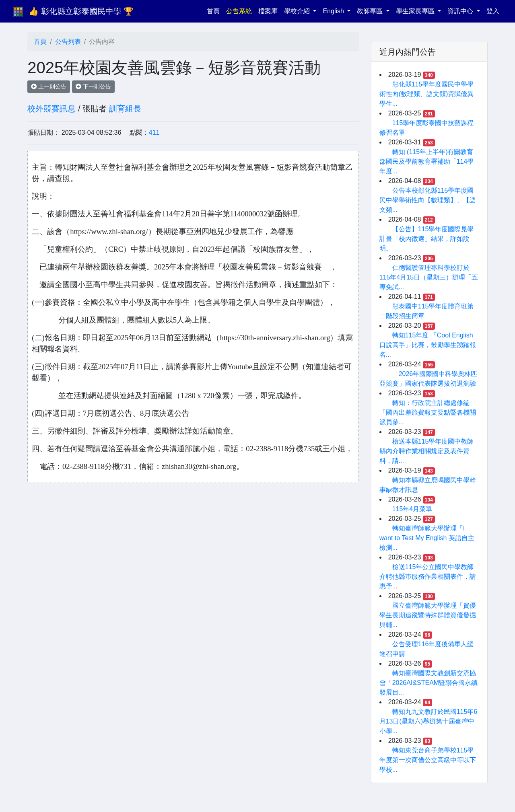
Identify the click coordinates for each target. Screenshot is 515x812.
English (334, 11)
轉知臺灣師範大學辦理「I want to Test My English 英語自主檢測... (427, 538)
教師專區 (371, 11)
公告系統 (239, 11)
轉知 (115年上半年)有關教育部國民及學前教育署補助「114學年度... (427, 161)
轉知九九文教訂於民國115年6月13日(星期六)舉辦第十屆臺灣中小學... (428, 721)
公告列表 (68, 42)
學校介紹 (298, 11)
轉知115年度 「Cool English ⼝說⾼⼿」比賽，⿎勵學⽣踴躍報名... (428, 345)
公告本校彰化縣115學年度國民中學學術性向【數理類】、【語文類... (428, 200)
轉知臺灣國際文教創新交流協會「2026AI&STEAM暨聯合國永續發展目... (429, 683)
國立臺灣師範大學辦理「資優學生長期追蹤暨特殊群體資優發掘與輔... (428, 615)
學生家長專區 (416, 11)
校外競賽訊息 (51, 109)
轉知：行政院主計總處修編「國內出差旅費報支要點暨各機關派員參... (428, 412)
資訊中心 (461, 11)
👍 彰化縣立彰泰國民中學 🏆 (81, 11)
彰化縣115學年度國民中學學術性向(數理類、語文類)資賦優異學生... (427, 94)
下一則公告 (93, 86)
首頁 (215, 10)
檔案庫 (268, 11)
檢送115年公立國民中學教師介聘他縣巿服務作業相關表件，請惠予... (428, 577)
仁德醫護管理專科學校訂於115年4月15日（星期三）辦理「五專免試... (429, 277)
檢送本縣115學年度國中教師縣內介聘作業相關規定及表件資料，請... (427, 451)
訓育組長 (125, 109)
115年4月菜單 (412, 509)
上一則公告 (49, 86)
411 (154, 133)
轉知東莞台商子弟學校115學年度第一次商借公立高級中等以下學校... (428, 760)
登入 (493, 11)
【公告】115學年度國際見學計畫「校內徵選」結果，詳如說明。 (427, 239)
